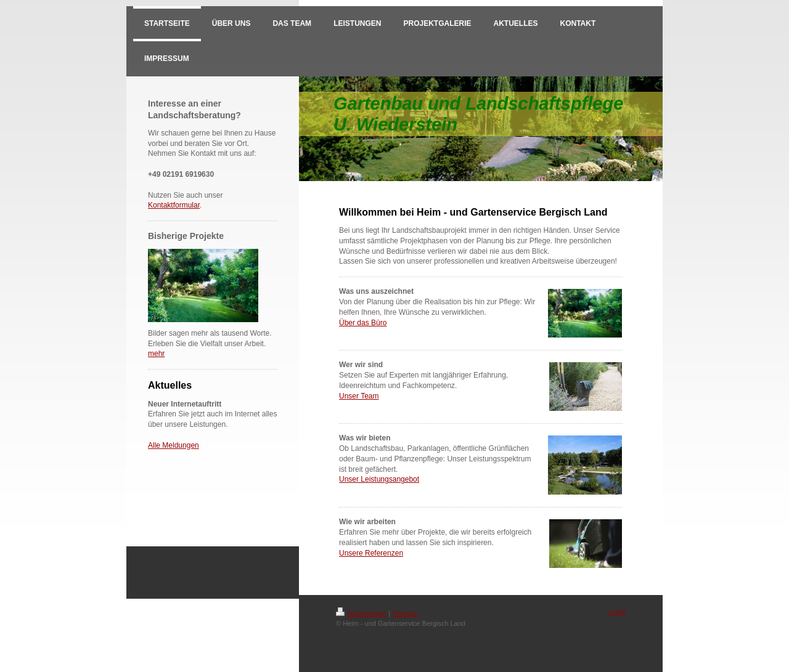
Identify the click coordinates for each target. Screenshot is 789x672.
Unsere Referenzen (371, 553)
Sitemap (404, 613)
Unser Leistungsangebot (379, 479)
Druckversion (361, 613)
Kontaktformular (174, 205)
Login (617, 612)
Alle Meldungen (174, 445)
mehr (156, 354)
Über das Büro (363, 323)
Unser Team (359, 396)
